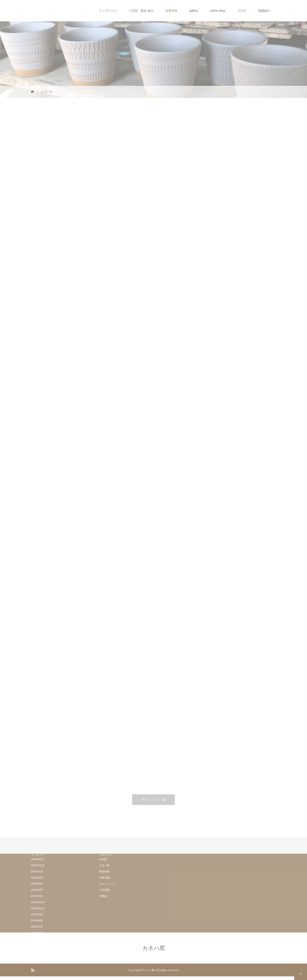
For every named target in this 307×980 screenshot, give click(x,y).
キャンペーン (107, 884)
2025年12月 (38, 859)
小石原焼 (104, 890)
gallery (194, 11)
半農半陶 (104, 878)
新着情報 (171, 11)
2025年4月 (37, 884)
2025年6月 (37, 878)
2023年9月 (37, 914)
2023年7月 (37, 927)
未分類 (103, 859)
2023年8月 (37, 921)
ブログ (242, 11)
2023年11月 (38, 908)
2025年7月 (37, 872)
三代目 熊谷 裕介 (141, 11)
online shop (218, 11)
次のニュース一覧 (154, 800)
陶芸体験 (104, 872)
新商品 (103, 896)
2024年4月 (37, 890)
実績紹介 (264, 11)
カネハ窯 (104, 865)
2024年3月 (37, 896)
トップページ (108, 11)
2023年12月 (38, 902)
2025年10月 (38, 865)
